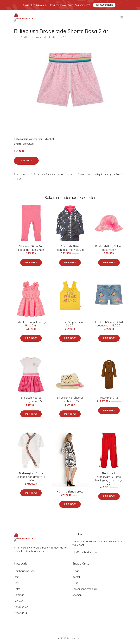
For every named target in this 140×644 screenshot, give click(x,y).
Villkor (76, 583)
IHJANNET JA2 (109, 398)
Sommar (19, 595)
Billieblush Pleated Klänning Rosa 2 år (31, 399)
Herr (16, 583)
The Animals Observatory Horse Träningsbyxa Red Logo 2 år (109, 479)
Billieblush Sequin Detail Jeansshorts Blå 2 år (109, 324)
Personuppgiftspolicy (85, 589)
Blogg (76, 571)
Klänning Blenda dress (70, 492)
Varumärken (36, 139)
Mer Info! (26, 161)
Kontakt (77, 577)
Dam (17, 577)
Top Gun (19, 601)
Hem (17, 37)
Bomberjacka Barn (25, 571)
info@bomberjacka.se (85, 552)
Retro (17, 589)
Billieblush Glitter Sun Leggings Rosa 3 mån (31, 248)
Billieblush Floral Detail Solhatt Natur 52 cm (70, 399)
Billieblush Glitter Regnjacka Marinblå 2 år (70, 248)
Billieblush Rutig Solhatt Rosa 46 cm (109, 248)
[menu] (122, 17)
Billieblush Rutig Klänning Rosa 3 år (31, 324)
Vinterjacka (20, 613)
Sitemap (77, 595)
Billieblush (49, 139)
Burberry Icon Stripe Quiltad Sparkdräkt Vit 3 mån (31, 477)
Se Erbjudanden (104, 5)
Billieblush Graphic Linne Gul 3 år (70, 324)
